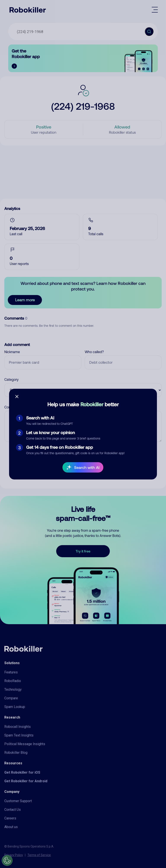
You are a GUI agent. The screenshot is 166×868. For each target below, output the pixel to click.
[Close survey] (17, 397)
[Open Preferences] (7, 860)
